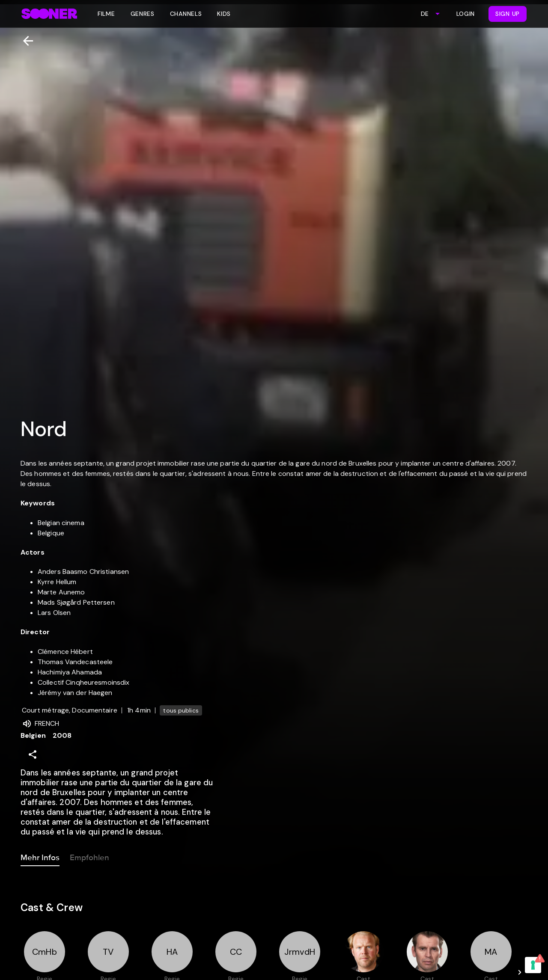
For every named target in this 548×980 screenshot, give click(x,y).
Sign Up (508, 14)
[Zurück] (25, 41)
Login (466, 14)
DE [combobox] (425, 14)
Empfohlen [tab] (89, 856)
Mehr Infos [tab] (40, 856)
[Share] (33, 754)
